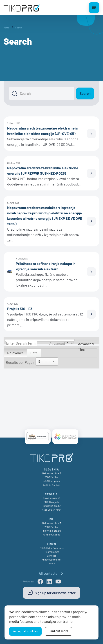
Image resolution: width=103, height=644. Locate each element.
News (52, 563)
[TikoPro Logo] (22, 8)
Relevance (16, 353)
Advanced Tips (86, 346)
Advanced (57, 343)
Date (34, 353)
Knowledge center (51, 559)
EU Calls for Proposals (52, 548)
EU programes (51, 552)
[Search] (42, 93)
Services (51, 556)
